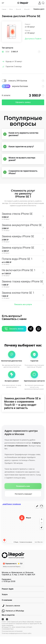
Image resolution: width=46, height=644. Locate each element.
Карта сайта (27, 633)
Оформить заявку (23, 102)
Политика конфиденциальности (12, 633)
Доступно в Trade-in (33, 39)
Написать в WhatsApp (13, 611)
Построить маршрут (24, 494)
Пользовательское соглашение (12, 631)
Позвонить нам (23, 486)
